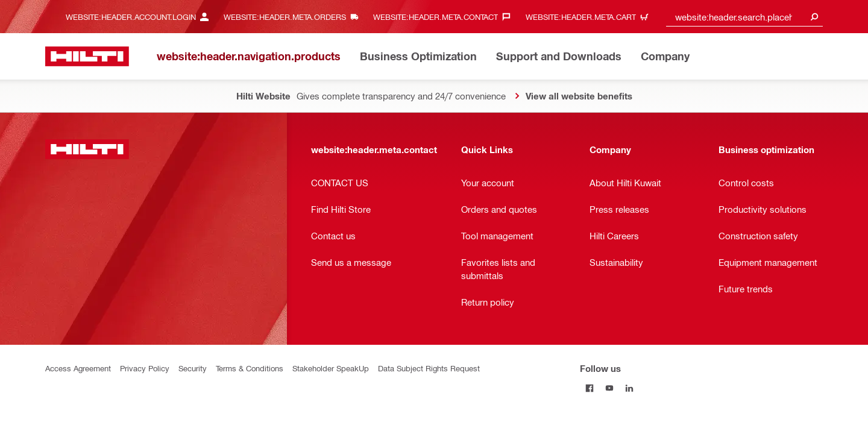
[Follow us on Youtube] (610, 388)
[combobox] (744, 17)
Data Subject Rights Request (429, 368)
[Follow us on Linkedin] (630, 388)
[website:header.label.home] (87, 56)
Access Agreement (78, 368)
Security (193, 368)
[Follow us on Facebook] (590, 388)
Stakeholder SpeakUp (331, 368)
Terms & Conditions (250, 368)
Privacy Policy (145, 368)
